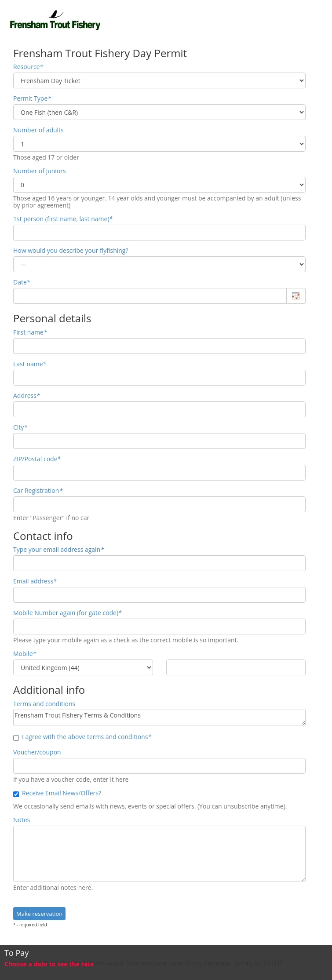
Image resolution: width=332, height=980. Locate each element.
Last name (30, 364)
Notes (22, 820)
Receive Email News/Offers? (57, 793)
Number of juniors (40, 171)
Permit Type (32, 98)
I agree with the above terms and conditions (82, 737)
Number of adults (38, 130)
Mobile (25, 654)
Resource (28, 67)
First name (30, 332)
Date (22, 282)
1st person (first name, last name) (63, 219)
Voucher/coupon (37, 752)
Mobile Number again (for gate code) (67, 613)
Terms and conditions (44, 704)
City (20, 427)
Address (27, 396)
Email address (35, 581)
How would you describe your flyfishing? (71, 251)
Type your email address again (58, 550)
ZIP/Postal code (37, 459)
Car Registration (38, 491)
